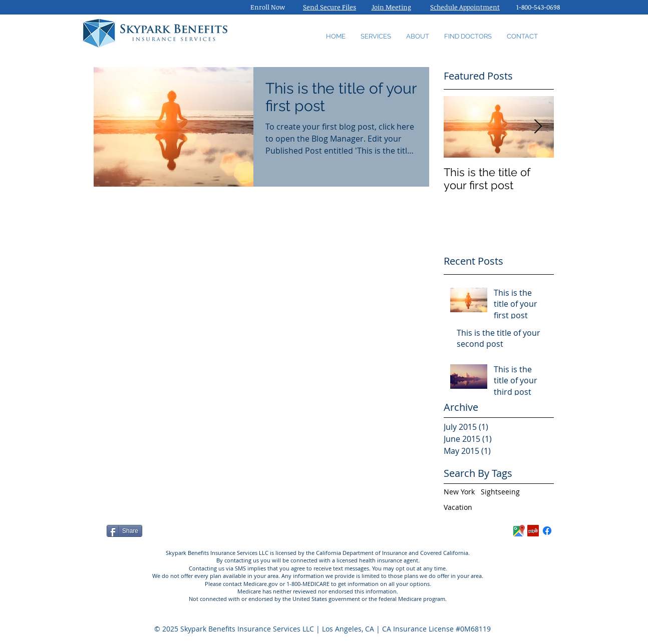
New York (459, 492)
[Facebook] (547, 531)
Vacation (458, 507)
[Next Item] (538, 127)
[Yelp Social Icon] (533, 531)
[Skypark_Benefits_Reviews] (519, 531)
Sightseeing (500, 492)
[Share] (124, 531)
